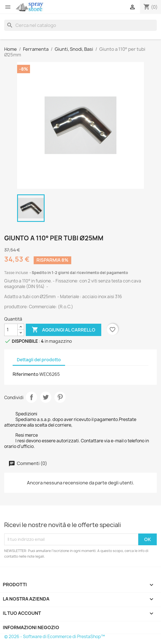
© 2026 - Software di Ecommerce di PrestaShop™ (55, 637)
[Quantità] (11, 330)
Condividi (31, 397)
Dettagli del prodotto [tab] (39, 360)
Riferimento (26, 374)
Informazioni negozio (31, 627)
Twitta (46, 397)
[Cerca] (81, 25)
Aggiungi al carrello (64, 330)
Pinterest (60, 397)
